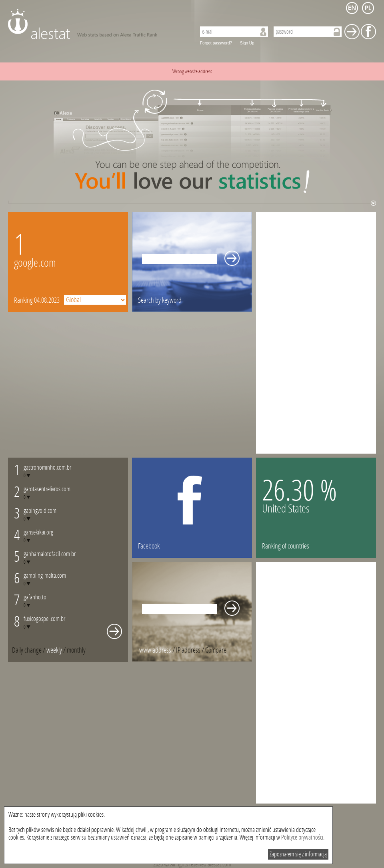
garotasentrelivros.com (47, 489)
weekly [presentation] (54, 650)
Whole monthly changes (114, 631)
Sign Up (247, 43)
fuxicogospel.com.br (44, 619)
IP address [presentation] (188, 650)
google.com (35, 263)
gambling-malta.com (45, 576)
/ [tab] (29, 650)
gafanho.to (35, 597)
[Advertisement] (282, 332)
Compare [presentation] (216, 650)
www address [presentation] (155, 650)
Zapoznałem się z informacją (298, 854)
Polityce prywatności (302, 837)
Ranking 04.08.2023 (37, 300)
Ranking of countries (286, 546)
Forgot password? (216, 43)
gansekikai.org (38, 532)
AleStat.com (97, 24)
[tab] (76, 650)
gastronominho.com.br (47, 467)
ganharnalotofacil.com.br (50, 554)
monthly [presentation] (76, 650)
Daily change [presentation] (27, 650)
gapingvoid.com (40, 511)
